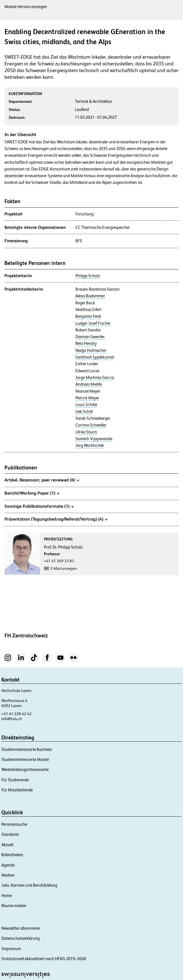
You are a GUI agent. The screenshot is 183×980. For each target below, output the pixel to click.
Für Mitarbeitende (17, 790)
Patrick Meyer (87, 398)
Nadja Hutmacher (91, 350)
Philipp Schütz (88, 276)
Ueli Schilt (84, 412)
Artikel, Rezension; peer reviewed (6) (42, 480)
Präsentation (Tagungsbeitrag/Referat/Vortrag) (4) (56, 519)
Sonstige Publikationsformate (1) (39, 506)
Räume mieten (14, 906)
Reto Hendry (86, 343)
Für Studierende (15, 780)
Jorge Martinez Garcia (95, 378)
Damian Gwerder (90, 337)
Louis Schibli (86, 405)
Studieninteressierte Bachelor (27, 749)
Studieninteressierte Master (25, 759)
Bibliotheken (12, 855)
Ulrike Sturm (86, 432)
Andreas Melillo (89, 384)
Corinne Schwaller (91, 425)
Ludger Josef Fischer (93, 323)
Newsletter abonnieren (21, 928)
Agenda (8, 865)
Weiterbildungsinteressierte (25, 769)
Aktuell (7, 845)
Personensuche (14, 824)
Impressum (11, 949)
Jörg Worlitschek (90, 445)
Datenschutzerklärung (21, 938)
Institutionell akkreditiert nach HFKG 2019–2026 (44, 959)
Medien (8, 875)
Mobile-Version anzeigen (26, 7)
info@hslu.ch (12, 719)
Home (7, 895)
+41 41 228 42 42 (16, 714)
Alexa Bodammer (90, 296)
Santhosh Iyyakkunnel (95, 357)
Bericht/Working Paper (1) (32, 493)
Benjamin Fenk (88, 316)
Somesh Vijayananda (94, 439)
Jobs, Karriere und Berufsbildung (29, 885)
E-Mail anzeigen (64, 568)
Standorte (10, 834)
